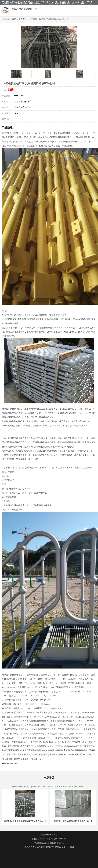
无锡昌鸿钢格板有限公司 (44, 843)
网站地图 (70, 847)
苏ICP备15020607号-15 (57, 839)
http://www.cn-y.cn (9, 763)
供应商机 (23, 19)
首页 (14, 19)
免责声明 (50, 847)
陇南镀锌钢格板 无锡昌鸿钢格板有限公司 (73, 821)
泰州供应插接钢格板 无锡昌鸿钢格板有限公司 (25, 821)
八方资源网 (40, 847)
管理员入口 (60, 847)
